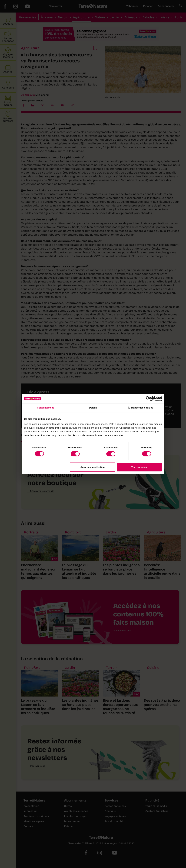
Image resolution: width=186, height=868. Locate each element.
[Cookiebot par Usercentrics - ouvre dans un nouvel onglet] (148, 399)
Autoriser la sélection (93, 467)
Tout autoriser (139, 467)
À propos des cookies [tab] (141, 408)
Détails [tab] (93, 408)
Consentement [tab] (45, 408)
